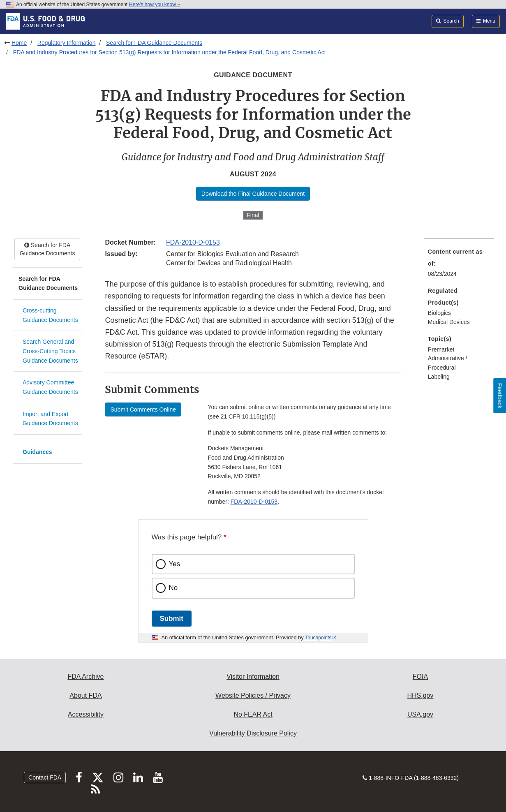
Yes (175, 564)
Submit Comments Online (143, 409)
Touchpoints (318, 638)
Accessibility (86, 714)
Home (19, 43)
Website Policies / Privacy (253, 695)
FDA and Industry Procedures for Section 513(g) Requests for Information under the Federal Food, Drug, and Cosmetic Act (170, 52)
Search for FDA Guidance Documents (154, 43)
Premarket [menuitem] (441, 349)
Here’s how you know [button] (155, 5)
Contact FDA (45, 777)
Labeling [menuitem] (439, 377)
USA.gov (420, 714)
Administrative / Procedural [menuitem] (448, 363)
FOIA (420, 677)
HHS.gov (420, 695)
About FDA (85, 695)
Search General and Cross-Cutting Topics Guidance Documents (50, 351)
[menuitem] (459, 265)
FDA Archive (85, 677)
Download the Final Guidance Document (253, 194)
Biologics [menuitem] (439, 313)
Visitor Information (253, 677)
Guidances (37, 452)
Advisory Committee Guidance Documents (50, 387)
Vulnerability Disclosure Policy (253, 733)
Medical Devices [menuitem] (449, 322)
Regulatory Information (67, 43)
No (173, 588)
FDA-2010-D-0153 (193, 242)
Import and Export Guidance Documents (50, 419)
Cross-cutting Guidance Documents (50, 315)
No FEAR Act (253, 714)
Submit (172, 619)
